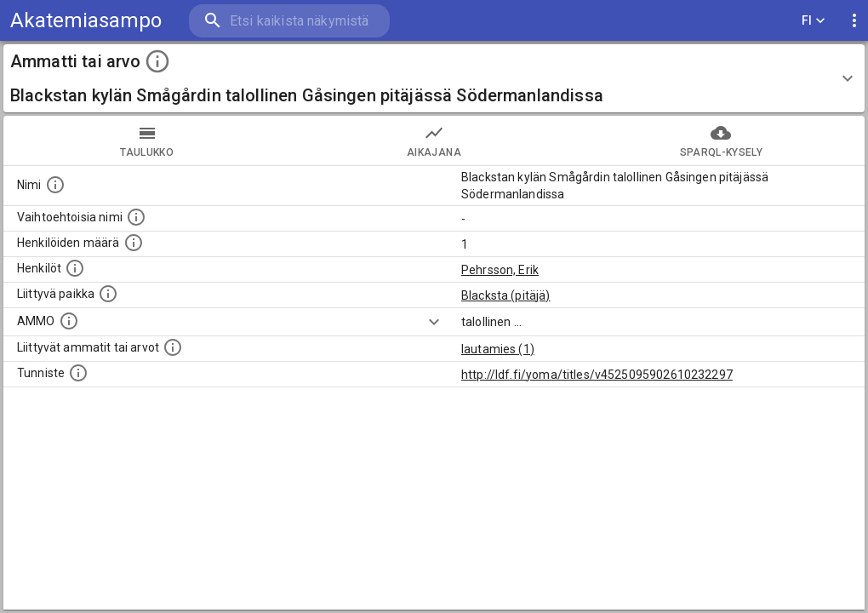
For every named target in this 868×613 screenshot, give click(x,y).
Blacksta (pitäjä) (506, 295)
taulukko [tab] (147, 140)
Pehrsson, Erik (500, 270)
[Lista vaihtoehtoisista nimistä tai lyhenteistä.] (136, 217)
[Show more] (434, 322)
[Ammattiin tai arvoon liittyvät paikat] (108, 294)
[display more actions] (854, 21)
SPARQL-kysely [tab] (721, 140)
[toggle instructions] (157, 61)
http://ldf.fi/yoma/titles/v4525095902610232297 (597, 375)
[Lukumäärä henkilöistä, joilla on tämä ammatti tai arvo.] (134, 243)
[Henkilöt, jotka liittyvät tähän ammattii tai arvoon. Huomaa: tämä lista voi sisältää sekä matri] (75, 268)
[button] (434, 78)
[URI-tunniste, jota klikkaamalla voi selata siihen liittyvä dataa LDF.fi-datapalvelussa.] (78, 373)
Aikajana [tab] (434, 140)
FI (814, 21)
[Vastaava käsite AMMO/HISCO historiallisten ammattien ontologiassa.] (69, 321)
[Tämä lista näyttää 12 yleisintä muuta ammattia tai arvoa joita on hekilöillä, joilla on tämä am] (173, 347)
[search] (289, 21)
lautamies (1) (498, 349)
